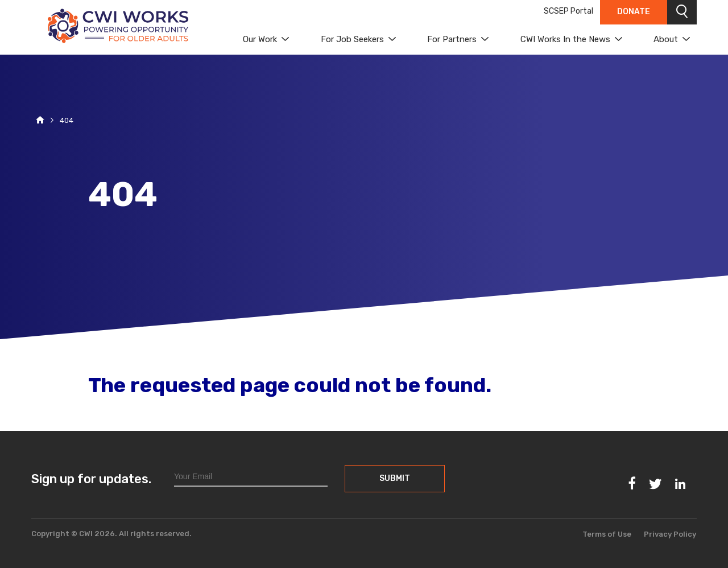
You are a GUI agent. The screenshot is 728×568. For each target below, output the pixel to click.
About (666, 39)
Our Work (260, 39)
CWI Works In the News (565, 39)
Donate (634, 12)
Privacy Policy (670, 534)
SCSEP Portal (568, 11)
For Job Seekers (352, 39)
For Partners (452, 39)
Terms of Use (607, 534)
